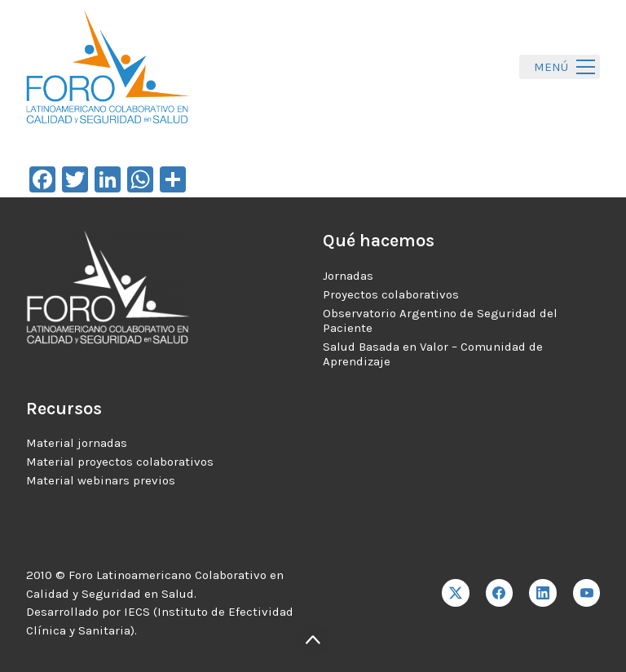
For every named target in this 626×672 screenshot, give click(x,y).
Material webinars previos (101, 480)
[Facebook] (500, 593)
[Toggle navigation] (560, 67)
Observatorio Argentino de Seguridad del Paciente (440, 321)
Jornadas (348, 276)
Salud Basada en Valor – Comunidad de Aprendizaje (433, 354)
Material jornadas (77, 443)
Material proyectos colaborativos (120, 462)
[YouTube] (587, 593)
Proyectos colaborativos (391, 294)
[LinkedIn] (543, 593)
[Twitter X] (456, 593)
